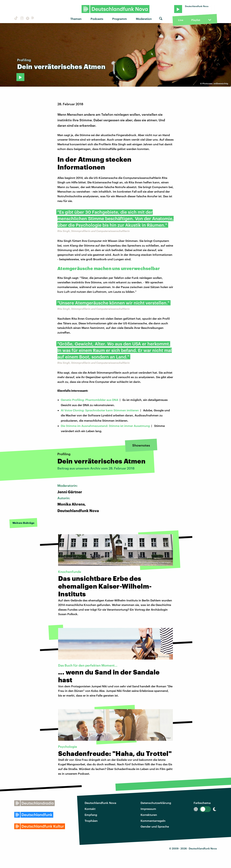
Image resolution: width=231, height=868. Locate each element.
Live (181, 20)
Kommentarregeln (153, 821)
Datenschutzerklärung (156, 803)
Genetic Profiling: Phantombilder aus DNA (90, 400)
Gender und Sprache (155, 826)
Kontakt (90, 809)
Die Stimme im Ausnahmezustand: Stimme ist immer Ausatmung (105, 426)
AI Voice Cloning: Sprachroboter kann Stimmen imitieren (100, 410)
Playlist (196, 20)
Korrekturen (149, 815)
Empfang (91, 815)
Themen (76, 19)
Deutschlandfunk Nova (100, 803)
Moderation (144, 19)
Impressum (148, 809)
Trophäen (91, 821)
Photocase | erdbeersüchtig (215, 83)
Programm (120, 19)
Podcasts (97, 19)
